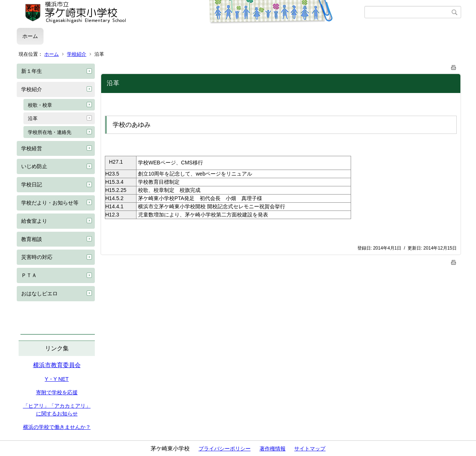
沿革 (33, 118)
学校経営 (32, 148)
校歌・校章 (40, 105)
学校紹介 (77, 54)
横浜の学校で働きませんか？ (57, 427)
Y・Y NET (57, 379)
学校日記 (32, 184)
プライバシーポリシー (225, 449)
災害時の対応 (37, 257)
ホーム (30, 36)
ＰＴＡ (29, 275)
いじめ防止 (34, 166)
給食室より (34, 221)
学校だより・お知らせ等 (50, 203)
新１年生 (32, 71)
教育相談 (32, 239)
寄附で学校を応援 (57, 392)
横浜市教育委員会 (57, 365)
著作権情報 (273, 449)
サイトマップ (310, 449)
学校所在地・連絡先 (50, 132)
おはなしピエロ (39, 293)
